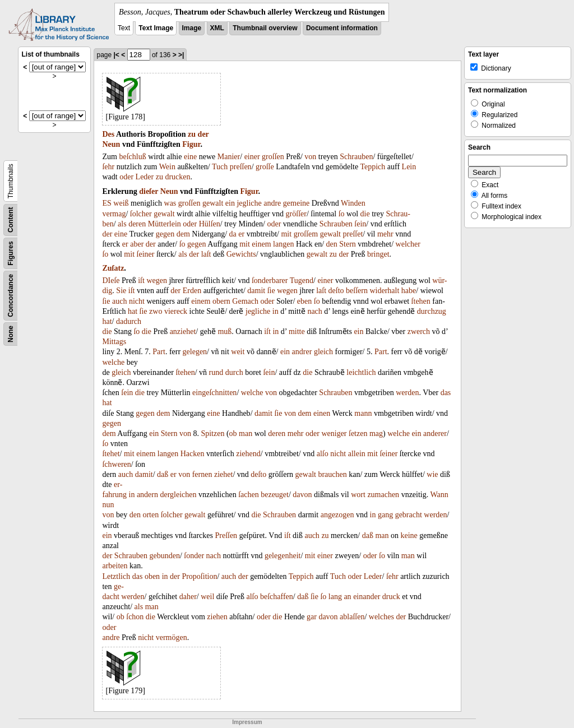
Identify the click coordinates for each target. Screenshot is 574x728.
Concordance (11, 296)
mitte (297, 331)
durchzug (432, 311)
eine (190, 157)
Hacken (193, 454)
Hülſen (210, 224)
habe (409, 291)
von (310, 157)
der (203, 134)
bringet (378, 254)
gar (312, 617)
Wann (439, 495)
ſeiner (146, 254)
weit (238, 352)
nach (314, 311)
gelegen (195, 352)
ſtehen (421, 301)
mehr (385, 234)
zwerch (419, 331)
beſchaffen (277, 597)
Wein (167, 167)
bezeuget (275, 495)
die (365, 214)
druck (391, 597)
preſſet (353, 234)
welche (113, 362)
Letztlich (116, 576)
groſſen (273, 157)
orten (151, 515)
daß (163, 474)
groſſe (265, 167)
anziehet (183, 331)
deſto (336, 291)
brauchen (332, 474)
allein (357, 454)
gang (385, 515)
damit (256, 291)
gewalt (213, 203)
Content (11, 220)
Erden (192, 291)
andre (272, 203)
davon (302, 495)
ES (107, 203)
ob (233, 433)
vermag (114, 214)
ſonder (194, 556)
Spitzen (212, 433)
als (122, 224)
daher (188, 597)
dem (183, 234)
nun (108, 505)
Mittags (114, 342)
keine (409, 535)
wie (432, 474)
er (241, 234)
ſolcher (141, 214)
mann (363, 413)
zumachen (383, 495)
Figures (11, 253)
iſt (141, 280)
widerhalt (384, 291)
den (332, 244)
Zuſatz (113, 268)
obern (221, 301)
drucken (177, 177)
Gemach (245, 301)
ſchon (135, 617)
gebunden (164, 556)
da (233, 234)
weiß (121, 203)
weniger (334, 433)
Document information (342, 28)
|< (117, 55)
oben (152, 576)
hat (133, 311)
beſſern (357, 291)
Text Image (156, 28)
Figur (191, 144)
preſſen (241, 167)
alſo (323, 454)
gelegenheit (283, 556)
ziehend (248, 454)
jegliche (249, 203)
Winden (353, 203)
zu (192, 134)
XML (217, 28)
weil (207, 597)
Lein (409, 167)
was (170, 203)
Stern (348, 244)
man (246, 433)
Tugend (302, 280)
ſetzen (358, 433)
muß (224, 331)
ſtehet (111, 454)
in (276, 311)
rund (216, 372)
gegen (165, 234)
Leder (145, 177)
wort (358, 495)
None (11, 334)
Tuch (220, 167)
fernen (202, 474)
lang (335, 597)
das (446, 393)
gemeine (296, 203)
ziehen (217, 617)
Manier (229, 157)
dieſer (149, 191)
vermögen (172, 637)
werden (407, 393)
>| (181, 55)
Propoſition (199, 576)
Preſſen (226, 535)
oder (126, 177)
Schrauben (356, 157)
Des (108, 134)
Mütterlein (165, 224)
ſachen (249, 495)
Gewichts (241, 254)
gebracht (409, 515)
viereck (176, 311)
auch (119, 301)
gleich (323, 352)
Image (192, 28)
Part (159, 352)
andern (147, 495)
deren (137, 224)
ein (230, 203)
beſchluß (132, 157)
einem (261, 244)
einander (367, 597)
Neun (111, 144)
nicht (137, 301)
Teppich (372, 167)
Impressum (247, 722)
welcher (408, 244)
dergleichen (179, 495)
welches (381, 617)
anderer (435, 433)
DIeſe (111, 280)
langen (283, 244)
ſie (271, 291)
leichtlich (361, 372)
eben (304, 301)
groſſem (306, 234)
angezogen (337, 515)
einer (252, 157)
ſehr (108, 167)
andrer (302, 352)
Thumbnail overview (265, 28)
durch (234, 372)
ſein (360, 224)
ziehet (223, 474)
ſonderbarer (270, 280)
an (347, 597)
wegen (157, 280)
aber (137, 244)
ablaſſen (352, 617)
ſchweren (116, 464)
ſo (342, 214)
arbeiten (115, 566)
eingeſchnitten (214, 393)
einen (322, 413)
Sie (121, 291)
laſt (206, 254)
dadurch (129, 321)
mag (376, 433)
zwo (156, 311)
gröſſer (296, 214)
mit (286, 234)
